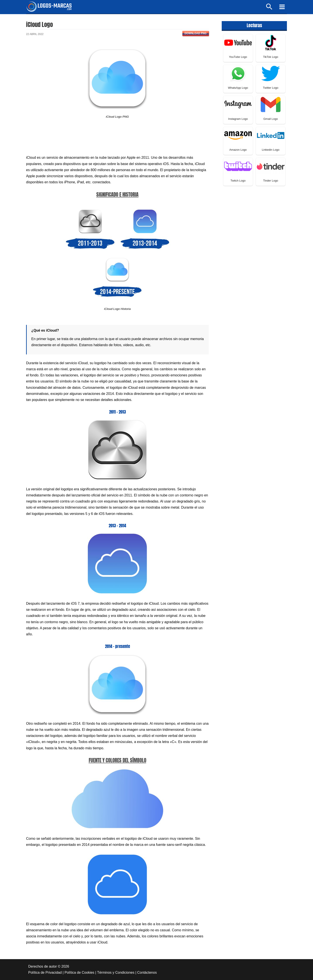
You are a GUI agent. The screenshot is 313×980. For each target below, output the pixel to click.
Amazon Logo (238, 150)
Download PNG (196, 33)
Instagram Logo (238, 119)
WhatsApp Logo (238, 88)
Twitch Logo (238, 181)
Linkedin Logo (271, 150)
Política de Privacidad (45, 972)
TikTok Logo (271, 57)
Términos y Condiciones (116, 972)
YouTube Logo (238, 57)
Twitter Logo (271, 88)
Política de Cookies (79, 972)
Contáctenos (147, 972)
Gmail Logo (271, 119)
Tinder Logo (271, 181)
